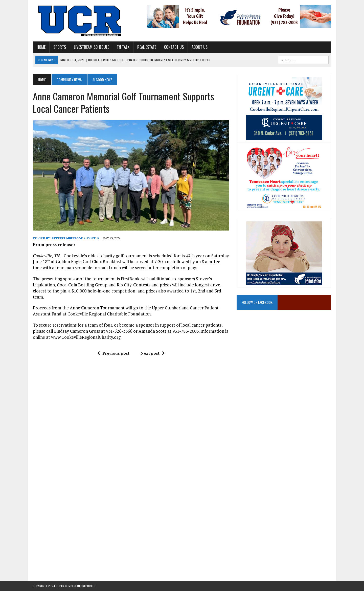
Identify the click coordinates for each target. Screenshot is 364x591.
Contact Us (174, 47)
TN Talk (123, 47)
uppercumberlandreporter (76, 238)
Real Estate (147, 47)
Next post (153, 353)
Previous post (113, 353)
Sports (60, 47)
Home (41, 47)
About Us (200, 47)
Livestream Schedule (91, 47)
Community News (69, 79)
